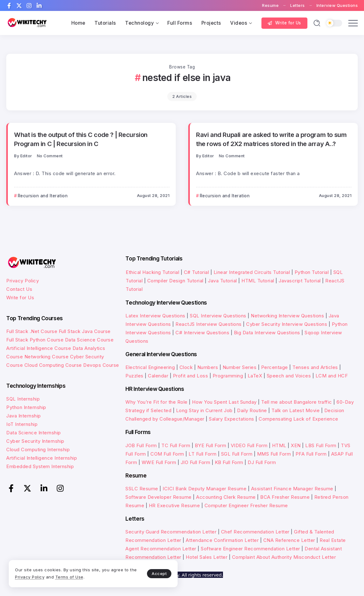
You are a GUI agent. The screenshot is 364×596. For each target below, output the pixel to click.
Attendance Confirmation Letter (222, 540)
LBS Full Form (321, 445)
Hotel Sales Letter (207, 557)
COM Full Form (167, 454)
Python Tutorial (312, 272)
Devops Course (101, 365)
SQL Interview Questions (218, 316)
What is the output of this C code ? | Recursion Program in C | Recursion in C (81, 139)
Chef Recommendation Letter (255, 532)
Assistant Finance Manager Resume (292, 489)
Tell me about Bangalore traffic (297, 402)
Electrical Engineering (150, 367)
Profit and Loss (191, 376)
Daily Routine (252, 410)
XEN (296, 445)
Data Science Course (89, 340)
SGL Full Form (237, 454)
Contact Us (19, 289)
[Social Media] (9, 6)
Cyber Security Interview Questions (287, 324)
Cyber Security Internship (35, 441)
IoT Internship (22, 424)
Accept (147, 573)
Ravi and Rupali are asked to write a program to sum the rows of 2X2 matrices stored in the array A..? (271, 139)
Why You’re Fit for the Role (157, 402)
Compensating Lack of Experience (298, 419)
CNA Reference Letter (289, 540)
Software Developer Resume (159, 497)
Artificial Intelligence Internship (42, 458)
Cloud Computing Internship (38, 450)
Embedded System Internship (40, 466)
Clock (186, 367)
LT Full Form (202, 454)
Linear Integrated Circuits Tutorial (252, 272)
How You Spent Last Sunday (224, 402)
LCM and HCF (332, 376)
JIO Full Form (196, 462)
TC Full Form (176, 445)
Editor (26, 156)
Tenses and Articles (315, 367)
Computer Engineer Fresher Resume (246, 505)
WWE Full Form (159, 462)
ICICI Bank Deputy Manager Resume (205, 489)
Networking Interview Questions (287, 316)
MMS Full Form (274, 454)
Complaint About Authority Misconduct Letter (284, 557)
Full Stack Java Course (85, 331)
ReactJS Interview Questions (209, 324)
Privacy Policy (23, 281)
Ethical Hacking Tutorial (152, 272)
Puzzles (134, 376)
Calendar (158, 376)
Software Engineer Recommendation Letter (250, 549)
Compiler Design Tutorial (175, 281)
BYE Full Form (211, 445)
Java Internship (24, 416)
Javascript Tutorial (300, 281)
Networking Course (47, 357)
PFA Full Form (311, 454)
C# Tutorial (197, 272)
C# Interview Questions (202, 333)
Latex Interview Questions (155, 316)
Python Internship (26, 407)
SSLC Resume (142, 489)
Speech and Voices (289, 376)
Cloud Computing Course (53, 365)
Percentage (275, 367)
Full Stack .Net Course (32, 331)
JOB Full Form (141, 445)
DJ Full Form (262, 462)
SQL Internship (23, 399)
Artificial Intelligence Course (39, 348)
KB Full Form (229, 462)
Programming (228, 376)
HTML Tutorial (258, 281)
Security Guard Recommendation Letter (171, 532)
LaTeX (255, 376)
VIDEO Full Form (249, 445)
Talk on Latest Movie (296, 410)
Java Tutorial (222, 281)
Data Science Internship (34, 433)
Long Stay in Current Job (204, 410)
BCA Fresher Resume (285, 497)
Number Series (240, 367)
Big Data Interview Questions (267, 333)
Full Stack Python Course (35, 340)
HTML (279, 445)
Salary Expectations (232, 419)
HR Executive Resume (174, 505)
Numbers (208, 367)
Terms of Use (78, 577)
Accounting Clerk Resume (226, 497)
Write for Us (20, 298)
